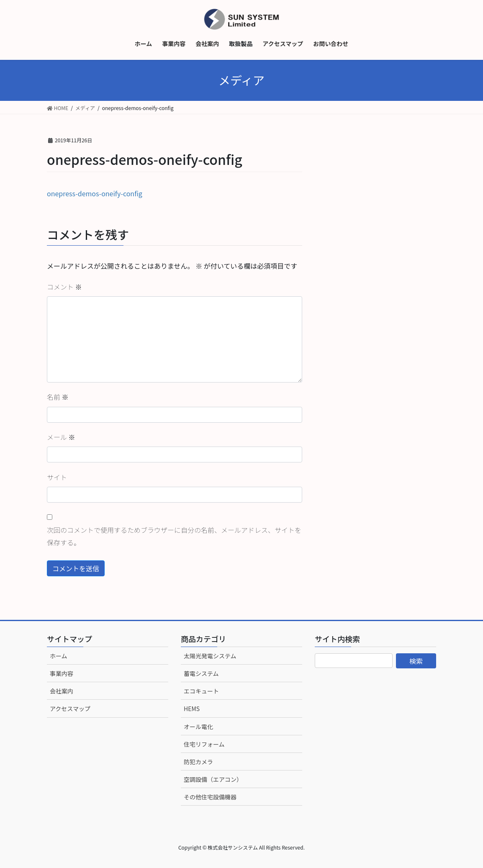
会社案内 (62, 691)
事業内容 (62, 673)
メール (61, 437)
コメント (64, 287)
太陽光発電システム (210, 656)
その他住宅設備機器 (210, 797)
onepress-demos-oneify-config (95, 193)
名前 (58, 397)
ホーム (59, 656)
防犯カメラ (198, 762)
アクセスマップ (70, 709)
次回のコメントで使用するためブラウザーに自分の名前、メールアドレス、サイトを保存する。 (174, 536)
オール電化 (198, 727)
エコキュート (201, 691)
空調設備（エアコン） (213, 779)
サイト (57, 477)
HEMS (192, 709)
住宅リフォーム (204, 744)
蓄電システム (201, 673)
